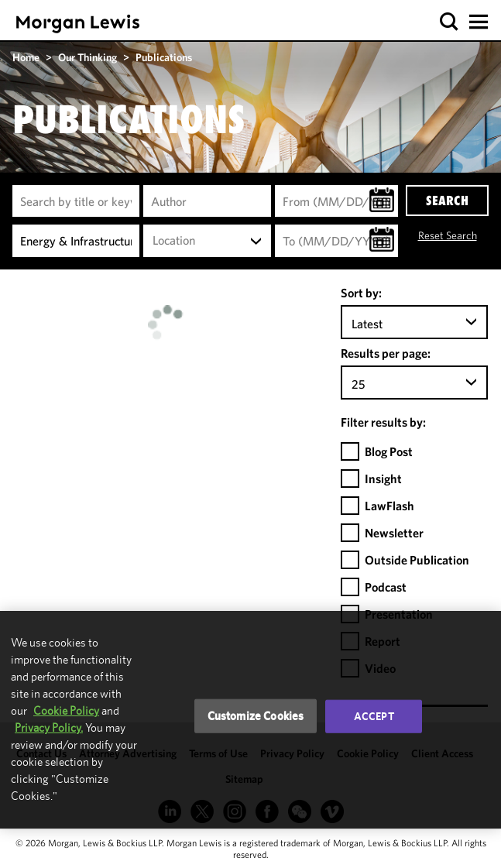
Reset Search (448, 235)
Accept (374, 716)
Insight (383, 479)
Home (26, 57)
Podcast (386, 587)
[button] (450, 22)
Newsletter (394, 533)
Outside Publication (417, 560)
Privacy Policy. (49, 727)
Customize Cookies (256, 716)
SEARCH (447, 201)
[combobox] (207, 241)
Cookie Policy (66, 710)
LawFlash (389, 506)
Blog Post (389, 451)
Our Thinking (88, 57)
